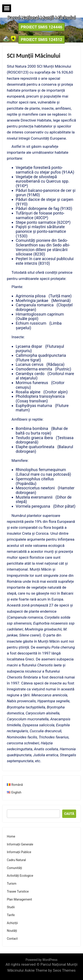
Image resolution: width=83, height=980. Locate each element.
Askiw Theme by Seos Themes (50, 970)
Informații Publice (19, 852)
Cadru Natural (16, 860)
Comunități (14, 868)
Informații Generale (20, 844)
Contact (12, 939)
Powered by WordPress (42, 960)
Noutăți (12, 931)
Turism (12, 884)
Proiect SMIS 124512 (41, 40)
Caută (69, 814)
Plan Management (19, 899)
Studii (11, 907)
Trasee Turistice (18, 891)
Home (11, 836)
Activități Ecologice (20, 876)
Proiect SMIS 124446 (41, 27)
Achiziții (12, 923)
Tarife (11, 915)
